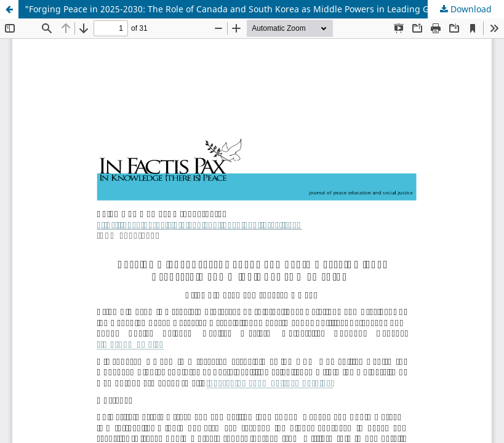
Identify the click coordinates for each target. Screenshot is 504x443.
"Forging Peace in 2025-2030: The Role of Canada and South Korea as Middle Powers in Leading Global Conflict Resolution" (264, 9)
